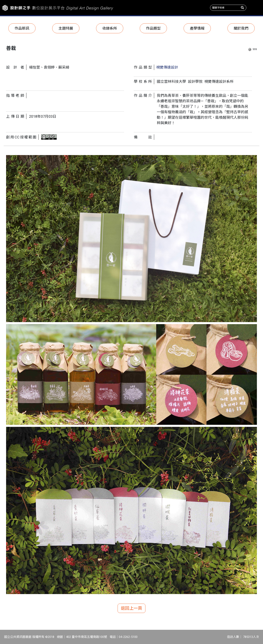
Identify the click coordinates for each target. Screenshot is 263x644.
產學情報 (197, 28)
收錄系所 (110, 28)
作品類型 (153, 28)
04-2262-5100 (128, 637)
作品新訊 (22, 28)
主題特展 (66, 28)
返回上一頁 (131, 608)
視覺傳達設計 (167, 67)
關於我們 (241, 28)
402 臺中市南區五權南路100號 (87, 637)
